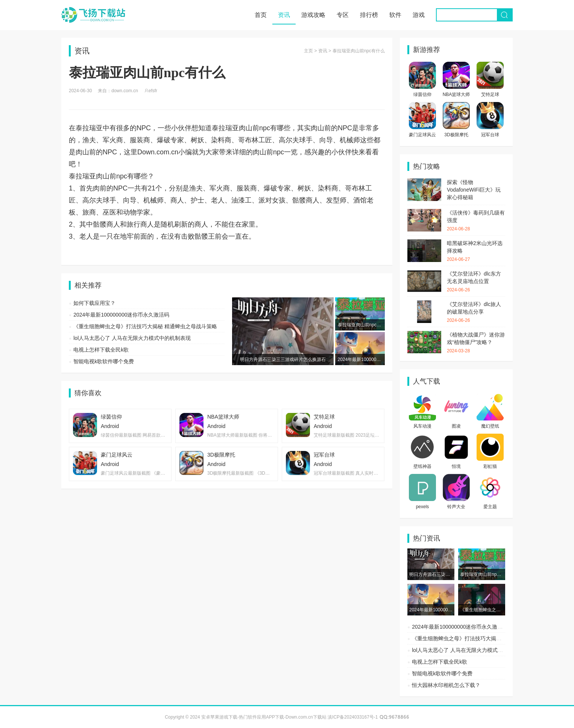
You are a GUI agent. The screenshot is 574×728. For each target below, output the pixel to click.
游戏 (419, 15)
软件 (395, 15)
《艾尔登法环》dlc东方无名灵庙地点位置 (476, 282)
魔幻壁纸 (490, 426)
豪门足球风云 (422, 135)
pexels (423, 507)
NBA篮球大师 (456, 94)
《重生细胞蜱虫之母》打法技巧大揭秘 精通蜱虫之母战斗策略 (145, 326)
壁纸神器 (422, 466)
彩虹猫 (490, 466)
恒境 (456, 466)
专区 (343, 15)
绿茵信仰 (422, 94)
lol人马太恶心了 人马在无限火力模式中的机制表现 (132, 338)
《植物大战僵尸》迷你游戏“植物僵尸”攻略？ (476, 343)
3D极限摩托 (456, 135)
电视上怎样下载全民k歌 (101, 350)
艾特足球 (490, 94)
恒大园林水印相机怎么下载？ (446, 685)
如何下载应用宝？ (94, 303)
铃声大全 (456, 507)
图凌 (456, 426)
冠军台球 (490, 135)
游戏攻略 (313, 15)
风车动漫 (422, 426)
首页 (261, 15)
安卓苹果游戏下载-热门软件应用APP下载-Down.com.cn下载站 (93, 15)
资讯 (284, 15)
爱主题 (490, 507)
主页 (308, 51)
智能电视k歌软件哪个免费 (104, 361)
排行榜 (369, 15)
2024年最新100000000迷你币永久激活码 (121, 315)
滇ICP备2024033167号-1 (353, 717)
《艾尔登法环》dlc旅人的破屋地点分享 (476, 312)
